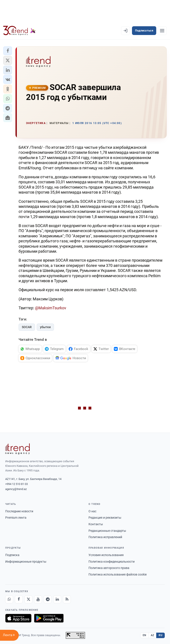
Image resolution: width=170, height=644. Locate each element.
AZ (153, 635)
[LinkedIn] (57, 599)
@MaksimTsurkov (51, 308)
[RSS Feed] (67, 599)
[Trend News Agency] (17, 449)
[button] (8, 51)
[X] (28, 599)
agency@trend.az (16, 489)
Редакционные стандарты (107, 531)
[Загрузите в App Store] (18, 618)
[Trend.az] (19, 31)
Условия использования (106, 555)
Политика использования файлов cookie (118, 574)
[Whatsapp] (9, 599)
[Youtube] (38, 599)
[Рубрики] (162, 31)
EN (144, 635)
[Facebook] (19, 599)
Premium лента (16, 518)
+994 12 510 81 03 (16, 484)
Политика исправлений (105, 537)
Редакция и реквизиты (105, 518)
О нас (92, 511)
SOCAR (27, 327)
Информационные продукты (26, 562)
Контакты (96, 524)
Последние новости (19, 511)
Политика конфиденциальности (112, 562)
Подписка (12, 555)
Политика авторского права (109, 568)
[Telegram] (48, 599)
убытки (45, 327)
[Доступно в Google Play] (49, 618)
